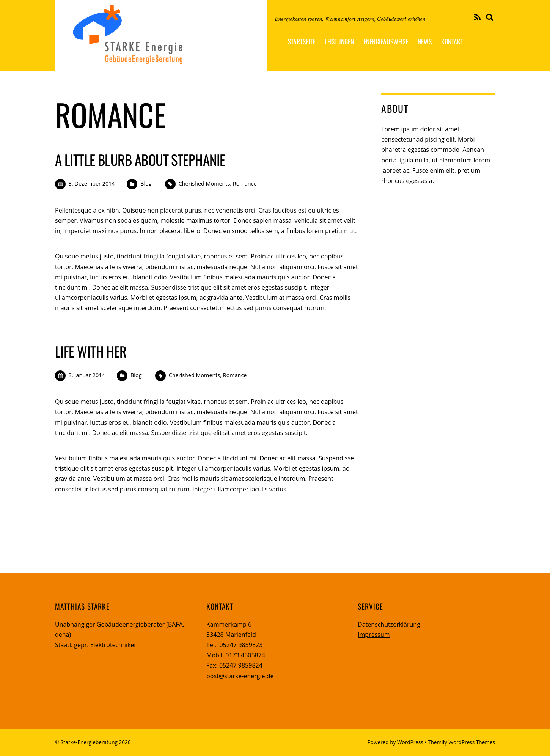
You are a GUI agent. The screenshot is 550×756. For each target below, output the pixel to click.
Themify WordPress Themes (461, 742)
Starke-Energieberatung (89, 742)
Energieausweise (386, 41)
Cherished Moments (204, 183)
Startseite (302, 41)
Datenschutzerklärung (389, 624)
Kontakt (452, 41)
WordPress (410, 742)
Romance (245, 183)
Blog (146, 183)
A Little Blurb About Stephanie (140, 160)
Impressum (374, 635)
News (425, 41)
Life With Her (91, 351)
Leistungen (339, 41)
